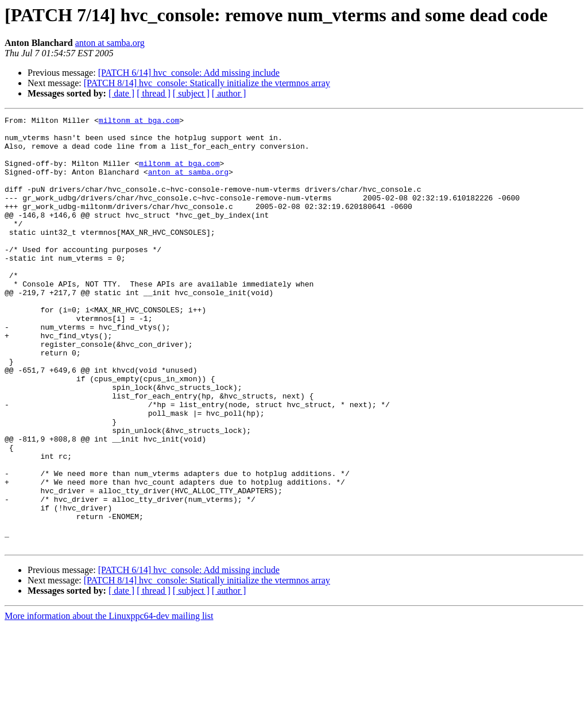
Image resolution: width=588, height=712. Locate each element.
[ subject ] (191, 93)
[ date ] (121, 93)
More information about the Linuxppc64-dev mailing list (109, 702)
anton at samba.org (110, 43)
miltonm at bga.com (139, 122)
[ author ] (229, 93)
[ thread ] (154, 93)
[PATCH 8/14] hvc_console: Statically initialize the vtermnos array (207, 83)
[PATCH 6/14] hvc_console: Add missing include (189, 73)
